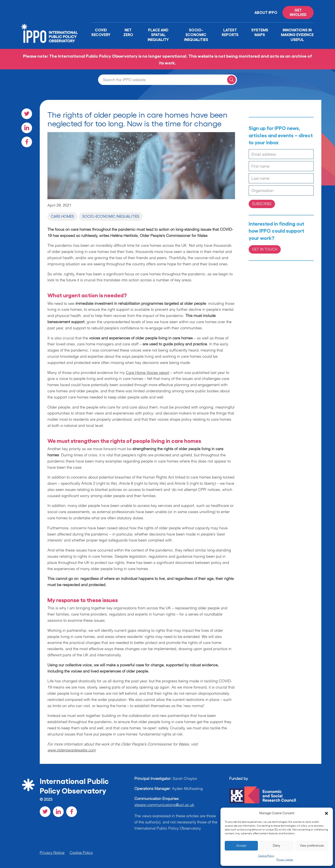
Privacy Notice (52, 853)
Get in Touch (265, 249)
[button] (326, 813)
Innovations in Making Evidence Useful (297, 34)
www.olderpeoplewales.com (72, 750)
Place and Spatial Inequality (158, 34)
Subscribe (262, 204)
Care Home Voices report (148, 373)
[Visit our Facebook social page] (27, 142)
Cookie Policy (266, 856)
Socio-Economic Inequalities (196, 34)
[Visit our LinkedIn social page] (27, 128)
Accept (241, 846)
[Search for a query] (231, 80)
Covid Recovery (101, 32)
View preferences (312, 846)
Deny (277, 846)
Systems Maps (260, 32)
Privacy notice (285, 860)
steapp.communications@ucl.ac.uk (164, 805)
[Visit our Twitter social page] (27, 114)
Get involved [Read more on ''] (298, 12)
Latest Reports (230, 32)
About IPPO (266, 12)
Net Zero (128, 32)
